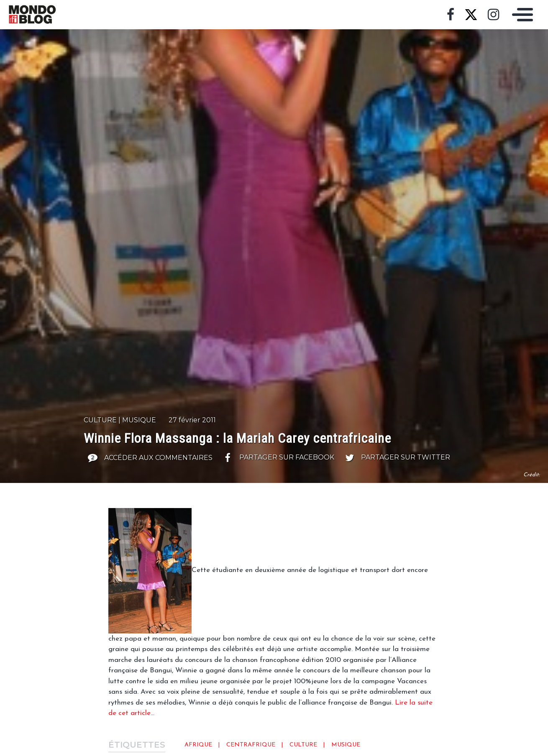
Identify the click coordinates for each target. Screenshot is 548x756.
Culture (100, 420)
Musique (139, 420)
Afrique (198, 745)
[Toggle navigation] (520, 15)
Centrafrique (251, 745)
